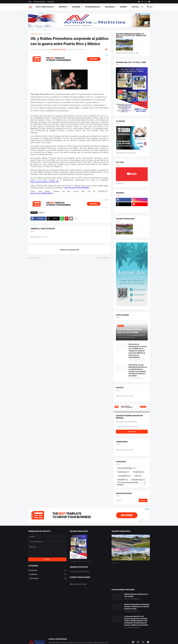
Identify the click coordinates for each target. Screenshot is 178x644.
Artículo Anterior (35, 258)
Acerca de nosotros (39, 2)
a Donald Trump (138, 480)
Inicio (30, 2)
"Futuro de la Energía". (126, 468)
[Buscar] (128, 500)
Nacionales (110, 7)
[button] (142, 7)
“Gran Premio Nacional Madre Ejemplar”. (132, 484)
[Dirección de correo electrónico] (132, 427)
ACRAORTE (123, 480)
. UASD (137, 476)
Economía (76, 7)
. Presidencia (138, 472)
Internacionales (93, 7)
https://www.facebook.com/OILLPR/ (45, 182)
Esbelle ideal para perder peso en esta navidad (136, 595)
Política (135, 7)
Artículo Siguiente (103, 258)
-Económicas (123, 472)
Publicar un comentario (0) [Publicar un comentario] (69, 250)
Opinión (123, 7)
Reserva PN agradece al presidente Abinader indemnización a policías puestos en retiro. (137, 607)
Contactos (51, 2)
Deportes (63, 7)
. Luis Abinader (124, 476)
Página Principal (36, 34)
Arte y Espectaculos (45, 7)
